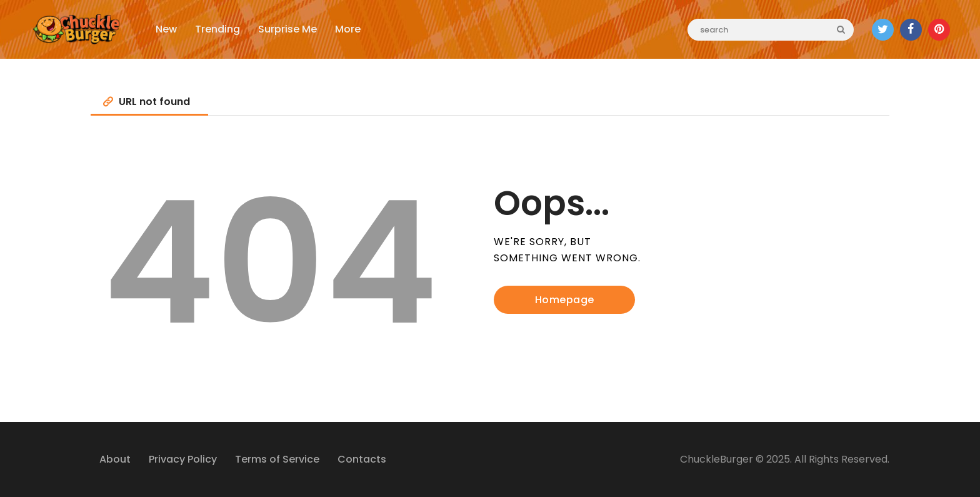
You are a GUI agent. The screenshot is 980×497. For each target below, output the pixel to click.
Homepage (565, 300)
